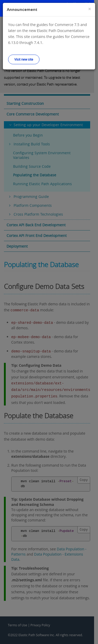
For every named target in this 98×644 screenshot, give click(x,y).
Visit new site (24, 59)
